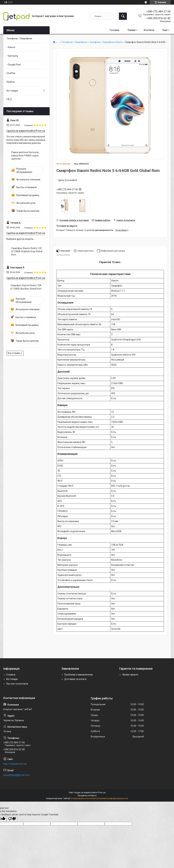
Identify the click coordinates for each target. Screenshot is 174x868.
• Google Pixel (14, 65)
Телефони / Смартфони (74, 42)
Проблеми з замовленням (78, 675)
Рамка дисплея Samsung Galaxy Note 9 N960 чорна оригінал (25, 155)
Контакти (149, 30)
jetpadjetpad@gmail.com (16, 775)
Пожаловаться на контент (84, 798)
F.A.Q (9, 99)
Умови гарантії (130, 675)
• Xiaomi (11, 47)
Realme (11, 82)
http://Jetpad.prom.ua (15, 764)
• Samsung (12, 56)
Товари (131, 30)
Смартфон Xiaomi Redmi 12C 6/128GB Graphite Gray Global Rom (27, 251)
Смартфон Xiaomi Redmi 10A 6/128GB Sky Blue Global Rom (26, 287)
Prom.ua (102, 793)
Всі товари (12, 91)
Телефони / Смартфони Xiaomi (106, 42)
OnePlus (11, 73)
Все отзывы (14, 353)
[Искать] (123, 16)
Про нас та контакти (17, 684)
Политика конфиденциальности (113, 798)
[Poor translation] (12, 819)
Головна (114, 30)
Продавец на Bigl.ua (87, 796)
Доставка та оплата (75, 679)
